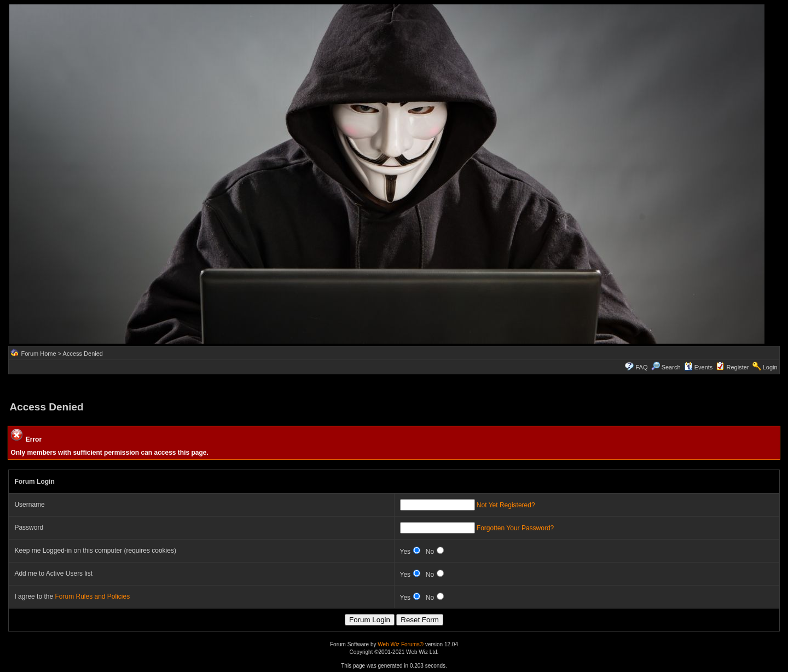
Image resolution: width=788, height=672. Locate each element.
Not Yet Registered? (506, 505)
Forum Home (38, 354)
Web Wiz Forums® (401, 644)
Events (699, 367)
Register (738, 367)
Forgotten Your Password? (515, 528)
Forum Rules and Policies (92, 596)
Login (770, 367)
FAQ (641, 367)
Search (666, 367)
